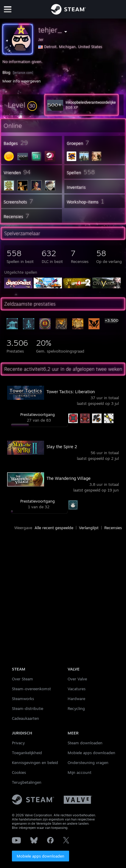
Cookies (19, 772)
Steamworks (23, 699)
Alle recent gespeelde (54, 528)
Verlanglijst (89, 528)
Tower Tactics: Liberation (71, 392)
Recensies (113, 528)
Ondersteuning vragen (88, 763)
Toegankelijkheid (27, 753)
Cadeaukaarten (25, 718)
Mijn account (80, 772)
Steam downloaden (85, 743)
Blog (6, 72)
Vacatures (77, 689)
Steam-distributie (28, 708)
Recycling (76, 708)
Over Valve (77, 679)
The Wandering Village (69, 478)
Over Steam (22, 679)
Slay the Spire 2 (62, 447)
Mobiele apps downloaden (41, 856)
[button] (22, 105)
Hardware (76, 699)
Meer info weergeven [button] (22, 81)
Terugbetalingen (27, 782)
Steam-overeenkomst (31, 689)
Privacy (18, 743)
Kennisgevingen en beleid (35, 763)
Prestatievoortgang (38, 414)
